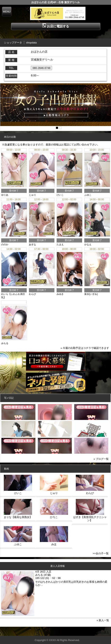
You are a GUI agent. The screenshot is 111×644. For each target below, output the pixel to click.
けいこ (60, 195)
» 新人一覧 (103, 620)
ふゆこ (88, 195)
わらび (32, 294)
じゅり (32, 195)
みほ (54, 544)
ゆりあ (5, 195)
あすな (32, 245)
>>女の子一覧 (101, 553)
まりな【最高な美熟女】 (18, 517)
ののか (5, 245)
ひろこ (54, 517)
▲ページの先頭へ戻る (96, 632)
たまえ (60, 245)
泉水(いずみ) (91, 294)
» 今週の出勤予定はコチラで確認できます (85, 348)
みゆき (60, 294)
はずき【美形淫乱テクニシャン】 (90, 519)
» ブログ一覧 (101, 459)
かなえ (88, 245)
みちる (5, 343)
